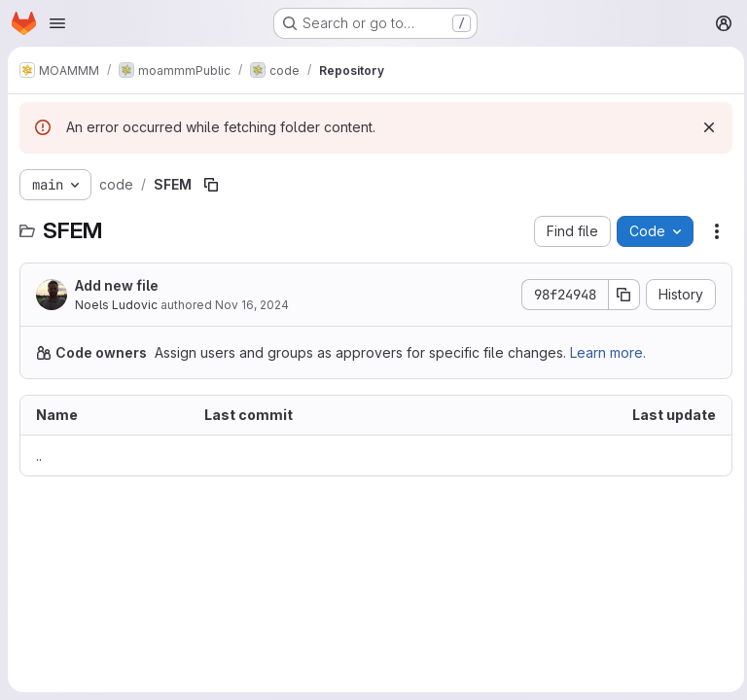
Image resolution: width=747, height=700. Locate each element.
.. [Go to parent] (39, 455)
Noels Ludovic (116, 305)
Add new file (117, 285)
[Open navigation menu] (57, 23)
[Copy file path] (211, 185)
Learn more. (608, 352)
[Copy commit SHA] (620, 295)
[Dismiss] (704, 127)
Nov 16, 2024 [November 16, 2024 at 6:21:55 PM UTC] (252, 305)
